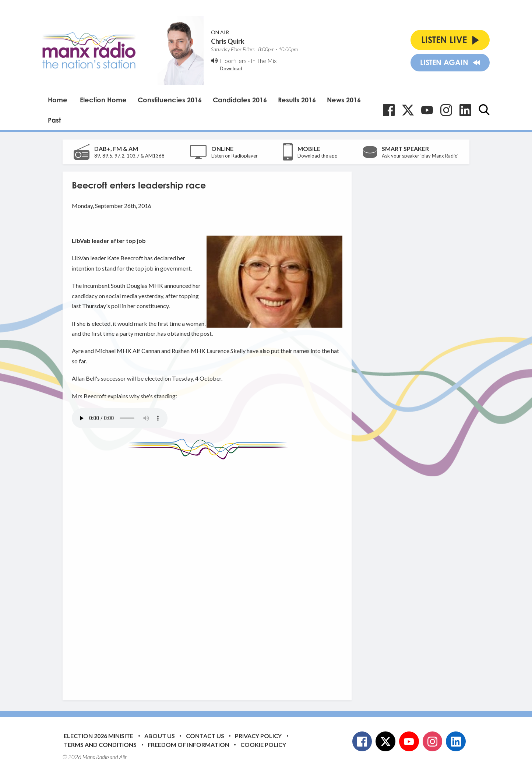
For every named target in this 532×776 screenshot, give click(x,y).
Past (54, 120)
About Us (160, 736)
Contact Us (205, 736)
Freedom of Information (189, 745)
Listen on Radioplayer (235, 156)
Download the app (318, 156)
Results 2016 (297, 100)
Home (58, 100)
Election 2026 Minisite (98, 736)
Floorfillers (233, 61)
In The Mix (264, 61)
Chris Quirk (228, 41)
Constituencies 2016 (170, 100)
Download (231, 68)
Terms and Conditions (100, 745)
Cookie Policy (263, 745)
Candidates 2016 (240, 100)
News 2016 (344, 100)
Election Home (103, 100)
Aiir (123, 757)
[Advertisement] (210, 574)
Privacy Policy (258, 736)
